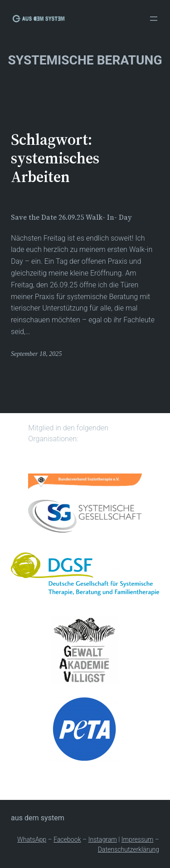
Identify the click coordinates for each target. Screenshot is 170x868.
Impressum (138, 839)
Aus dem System (38, 818)
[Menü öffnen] (154, 19)
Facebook (67, 839)
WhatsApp (32, 839)
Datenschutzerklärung (129, 849)
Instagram (103, 839)
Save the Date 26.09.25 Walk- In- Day (71, 217)
